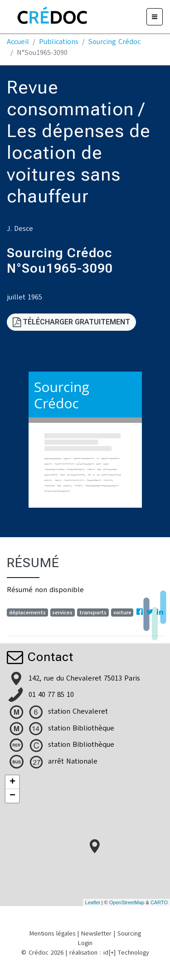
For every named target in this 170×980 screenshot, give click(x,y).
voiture (122, 612)
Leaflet (93, 902)
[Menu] (155, 17)
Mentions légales (52, 933)
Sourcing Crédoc (114, 42)
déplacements (27, 612)
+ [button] (12, 782)
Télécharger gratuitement (71, 322)
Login (85, 943)
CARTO (159, 902)
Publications (59, 42)
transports (93, 612)
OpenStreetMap (127, 902)
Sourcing (129, 933)
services (62, 612)
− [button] (12, 796)
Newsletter (96, 933)
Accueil (18, 42)
